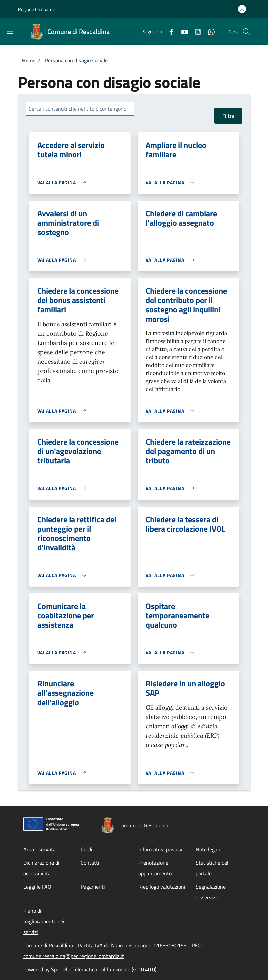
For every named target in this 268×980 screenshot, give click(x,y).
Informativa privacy (160, 849)
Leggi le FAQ (37, 887)
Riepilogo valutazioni (162, 887)
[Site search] (246, 32)
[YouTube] (182, 32)
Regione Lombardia (37, 9)
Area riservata (40, 849)
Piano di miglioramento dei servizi (44, 921)
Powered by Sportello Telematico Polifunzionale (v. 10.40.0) (90, 969)
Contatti (90, 863)
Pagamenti (93, 887)
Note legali (208, 849)
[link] (64, 182)
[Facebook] (169, 32)
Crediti (88, 849)
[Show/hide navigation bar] (10, 31)
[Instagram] (195, 32)
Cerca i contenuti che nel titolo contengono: (78, 109)
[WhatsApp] (209, 32)
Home (29, 60)
